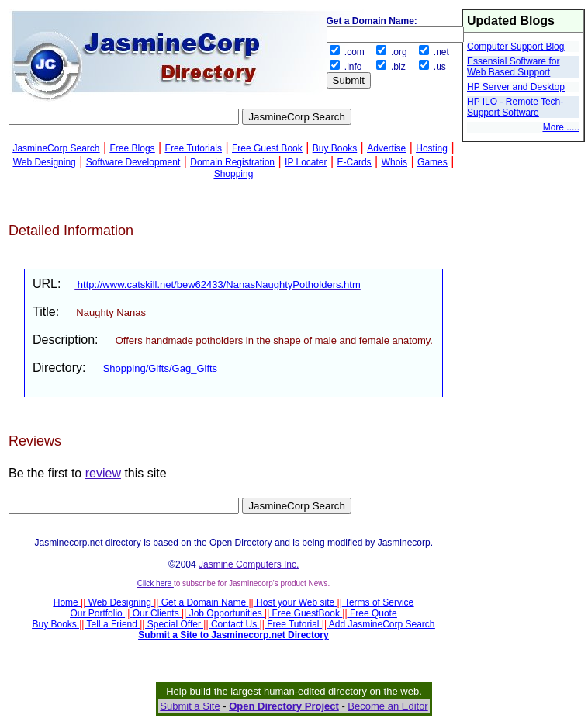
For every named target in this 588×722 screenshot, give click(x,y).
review (103, 473)
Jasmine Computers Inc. (249, 564)
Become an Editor (387, 706)
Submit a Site (190, 706)
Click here (156, 583)
